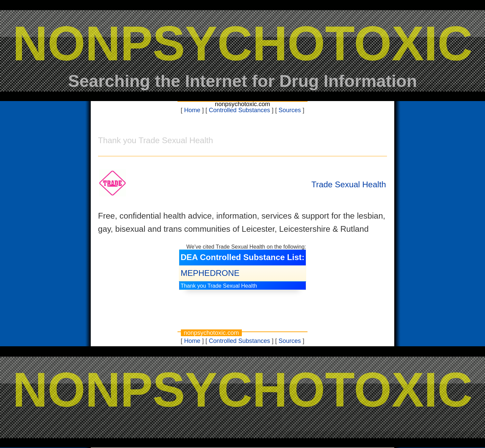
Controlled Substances (239, 110)
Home (192, 110)
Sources (290, 110)
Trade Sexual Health (349, 184)
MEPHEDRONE (210, 273)
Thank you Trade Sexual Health (219, 286)
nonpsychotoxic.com (243, 104)
